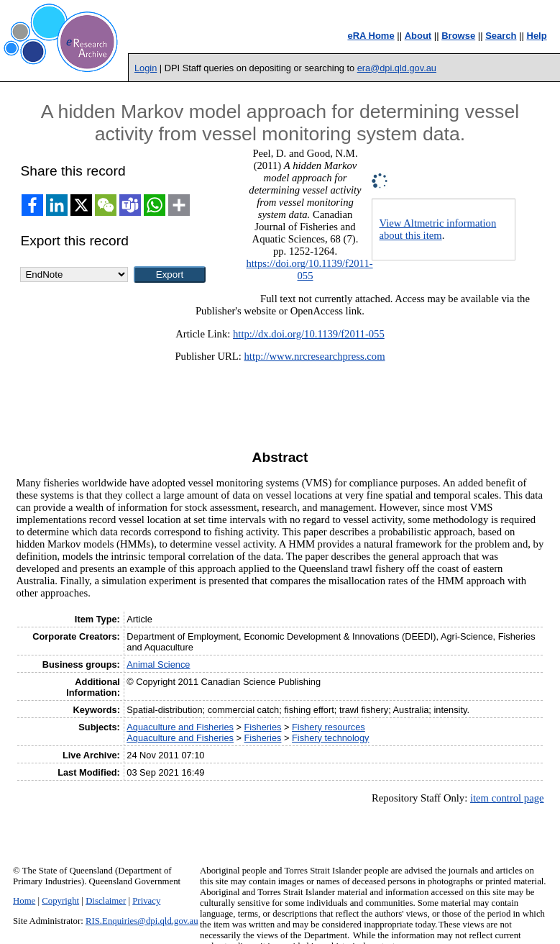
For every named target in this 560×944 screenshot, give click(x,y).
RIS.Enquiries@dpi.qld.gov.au (142, 921)
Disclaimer (106, 901)
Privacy (146, 901)
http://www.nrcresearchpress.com (315, 356)
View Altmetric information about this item (438, 229)
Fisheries (263, 727)
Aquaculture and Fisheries (180, 727)
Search (501, 36)
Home (24, 901)
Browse (458, 36)
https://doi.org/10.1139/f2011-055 (309, 269)
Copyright (60, 901)
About (418, 36)
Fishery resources (329, 727)
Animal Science (158, 664)
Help (537, 36)
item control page (507, 798)
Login (146, 68)
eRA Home (371, 36)
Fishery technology (330, 738)
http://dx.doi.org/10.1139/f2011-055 (309, 334)
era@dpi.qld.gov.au (397, 68)
